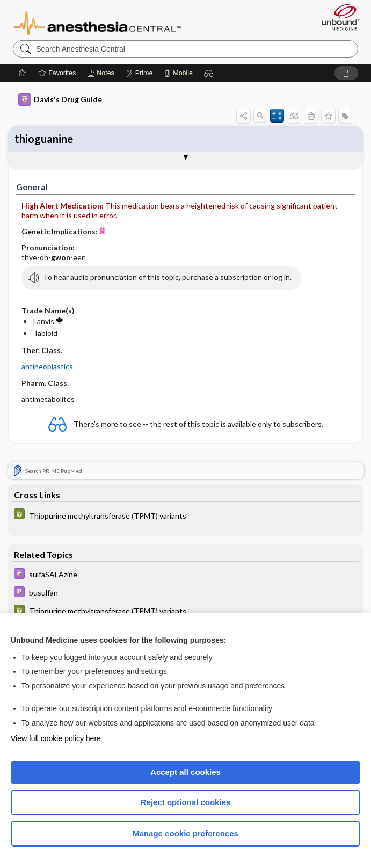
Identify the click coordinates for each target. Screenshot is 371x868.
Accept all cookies (185, 772)
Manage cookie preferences (185, 833)
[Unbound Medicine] (337, 17)
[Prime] (139, 73)
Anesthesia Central (97, 22)
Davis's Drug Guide (60, 99)
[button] (209, 73)
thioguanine (44, 139)
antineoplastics (47, 366)
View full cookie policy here (56, 738)
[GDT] (185, 515)
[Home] (23, 73)
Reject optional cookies (186, 802)
